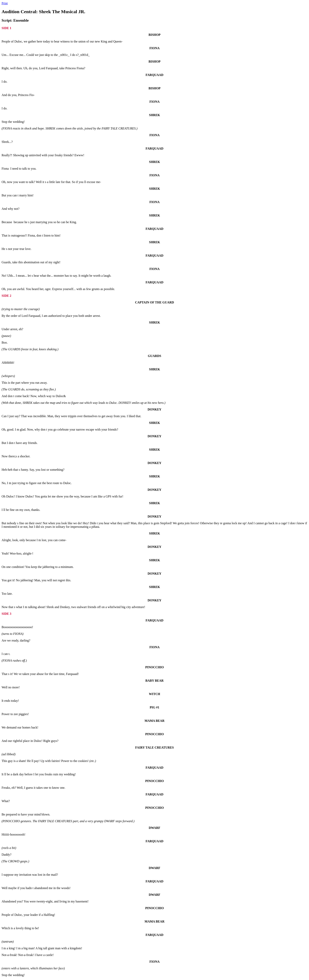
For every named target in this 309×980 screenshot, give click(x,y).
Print (5, 3)
